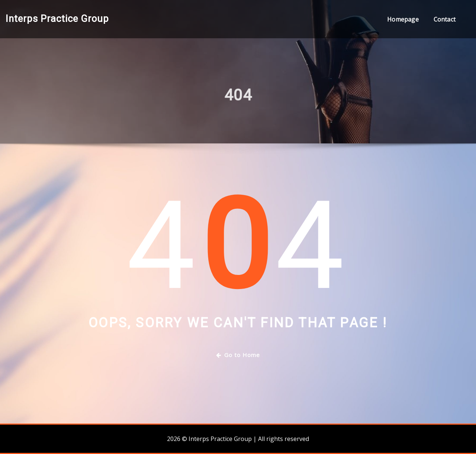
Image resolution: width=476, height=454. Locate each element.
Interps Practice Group (57, 19)
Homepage (403, 19)
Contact (445, 19)
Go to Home (238, 355)
